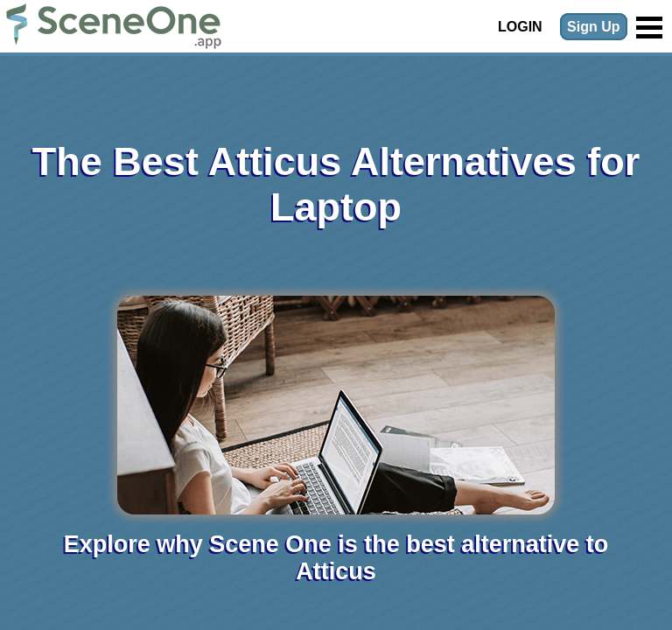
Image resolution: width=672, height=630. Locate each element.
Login (520, 27)
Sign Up (593, 27)
